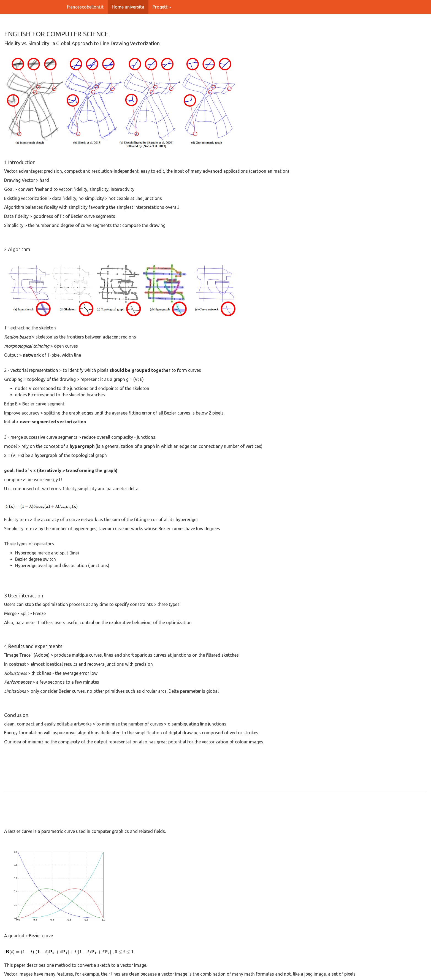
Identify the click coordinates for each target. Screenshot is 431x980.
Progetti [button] (162, 7)
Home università (128, 7)
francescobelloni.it (85, 7)
